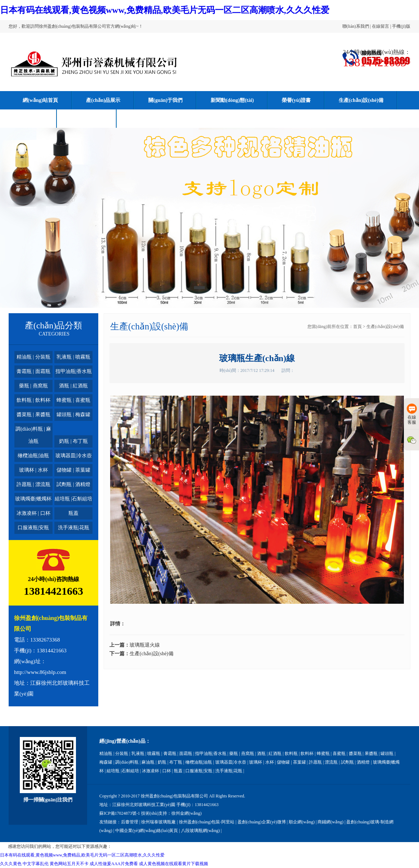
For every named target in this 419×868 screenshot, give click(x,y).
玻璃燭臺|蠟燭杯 (33, 499)
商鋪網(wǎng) (330, 822)
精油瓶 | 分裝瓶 (33, 357)
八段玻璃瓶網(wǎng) (201, 831)
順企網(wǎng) (302, 822)
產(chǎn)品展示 (103, 100)
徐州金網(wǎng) (186, 813)
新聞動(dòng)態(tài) (232, 100)
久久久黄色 (11, 864)
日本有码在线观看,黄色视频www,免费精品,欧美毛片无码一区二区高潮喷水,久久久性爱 (165, 10)
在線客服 (412, 414)
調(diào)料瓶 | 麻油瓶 (33, 435)
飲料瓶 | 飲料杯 (33, 400)
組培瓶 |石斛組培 (73, 499)
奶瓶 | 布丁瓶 (73, 441)
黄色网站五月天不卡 (69, 864)
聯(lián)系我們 (356, 26)
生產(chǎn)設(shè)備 (361, 100)
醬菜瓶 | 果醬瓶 (33, 415)
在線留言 (380, 26)
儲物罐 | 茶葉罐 (73, 470)
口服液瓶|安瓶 (33, 528)
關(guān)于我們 (165, 100)
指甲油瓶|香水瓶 (74, 371)
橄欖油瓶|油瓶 (33, 456)
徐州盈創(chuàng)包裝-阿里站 (207, 822)
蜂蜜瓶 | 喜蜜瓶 (73, 400)
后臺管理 (130, 822)
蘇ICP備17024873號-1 (120, 813)
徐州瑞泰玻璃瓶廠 (158, 822)
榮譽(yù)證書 (296, 100)
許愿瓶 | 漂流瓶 (33, 484)
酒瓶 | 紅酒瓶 (73, 386)
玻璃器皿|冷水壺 (74, 456)
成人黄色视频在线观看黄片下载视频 (174, 864)
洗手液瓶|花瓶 (74, 528)
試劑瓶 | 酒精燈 (73, 484)
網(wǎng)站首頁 (40, 100)
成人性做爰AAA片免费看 (114, 864)
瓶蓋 (73, 513)
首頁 (357, 327)
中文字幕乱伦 (36, 864)
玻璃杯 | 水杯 (33, 470)
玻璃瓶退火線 (145, 645)
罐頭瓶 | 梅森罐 (73, 415)
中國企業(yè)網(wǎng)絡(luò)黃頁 (147, 831)
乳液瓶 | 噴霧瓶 (73, 357)
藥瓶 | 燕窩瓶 (33, 386)
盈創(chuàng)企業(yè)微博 (262, 822)
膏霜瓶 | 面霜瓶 (33, 371)
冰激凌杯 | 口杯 (33, 513)
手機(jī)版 (401, 26)
